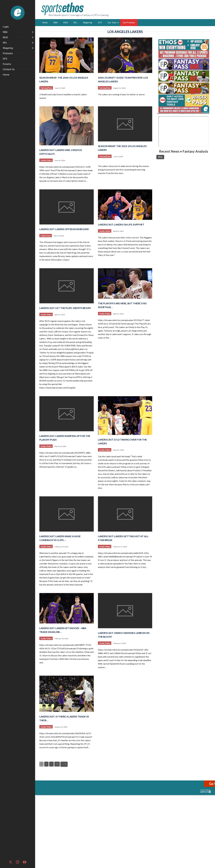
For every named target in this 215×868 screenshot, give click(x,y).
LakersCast (46, 236)
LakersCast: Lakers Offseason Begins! (64, 229)
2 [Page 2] (46, 764)
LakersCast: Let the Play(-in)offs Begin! (65, 308)
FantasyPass (46, 88)
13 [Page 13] (57, 764)
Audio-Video (46, 160)
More (160, 157)
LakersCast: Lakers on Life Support (121, 225)
